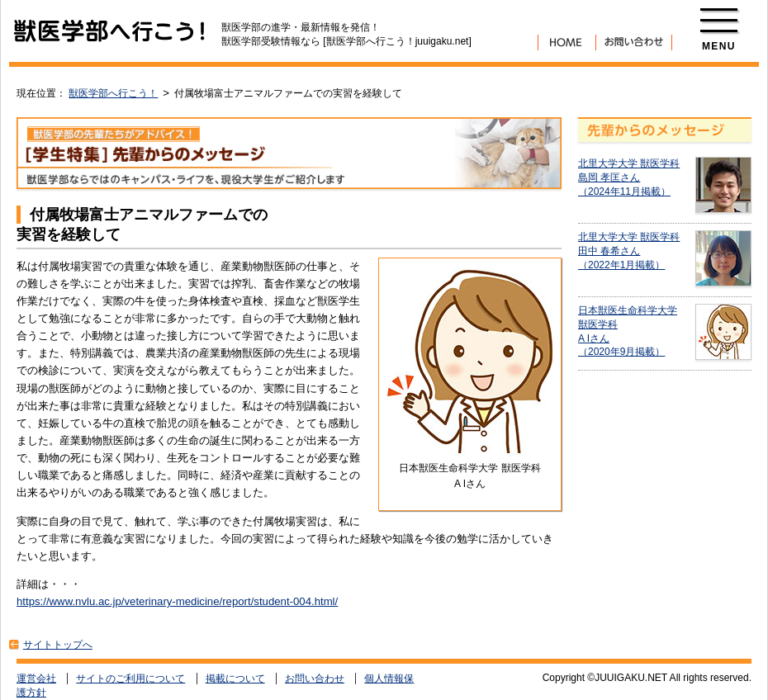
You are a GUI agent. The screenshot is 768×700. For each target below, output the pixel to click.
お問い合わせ (315, 679)
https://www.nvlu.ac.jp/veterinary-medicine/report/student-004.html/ (177, 601)
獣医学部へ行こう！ (113, 93)
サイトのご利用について (130, 679)
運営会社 (36, 679)
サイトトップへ (58, 645)
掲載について (235, 679)
